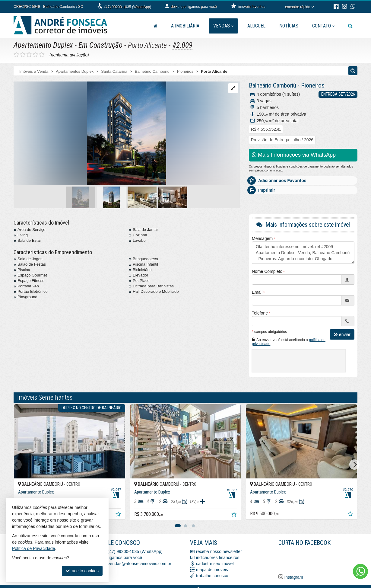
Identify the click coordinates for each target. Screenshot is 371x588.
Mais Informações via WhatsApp (294, 155)
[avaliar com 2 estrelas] (23, 55)
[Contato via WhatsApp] (360, 571)
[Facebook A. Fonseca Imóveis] (324, 559)
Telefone (260, 313)
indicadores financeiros (218, 558)
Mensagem (262, 238)
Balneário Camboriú (273, 85)
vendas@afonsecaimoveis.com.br (140, 564)
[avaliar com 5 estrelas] (42, 55)
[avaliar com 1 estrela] (16, 55)
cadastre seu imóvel (215, 564)
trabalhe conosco (212, 576)
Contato (323, 26)
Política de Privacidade (33, 548)
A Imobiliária (185, 26)
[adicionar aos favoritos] (119, 515)
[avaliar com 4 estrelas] (35, 55)
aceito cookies (82, 571)
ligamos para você (125, 558)
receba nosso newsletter (219, 551)
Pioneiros (313, 85)
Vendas (223, 26)
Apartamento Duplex (43, 45)
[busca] (350, 26)
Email (257, 292)
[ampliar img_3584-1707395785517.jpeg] (90, 134)
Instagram (293, 577)
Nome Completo (267, 271)
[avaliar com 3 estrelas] (29, 55)
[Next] (354, 465)
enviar (342, 334)
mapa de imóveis (212, 570)
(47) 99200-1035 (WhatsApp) (128, 7)
